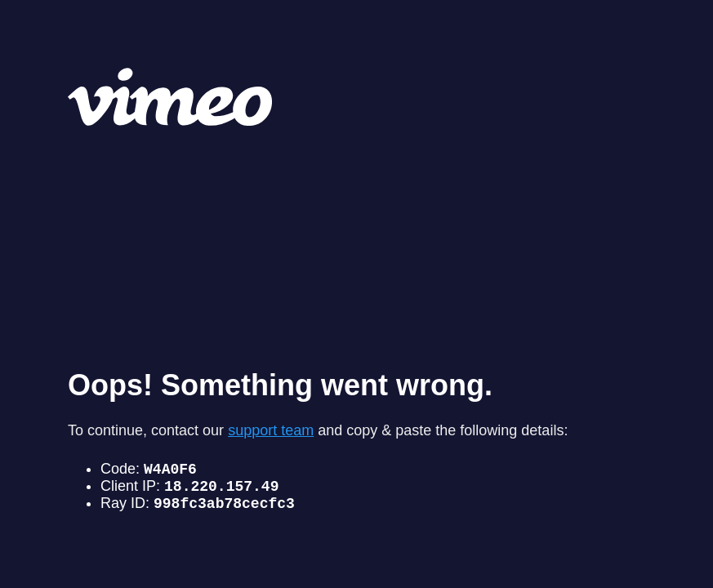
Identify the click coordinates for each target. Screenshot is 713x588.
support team (271, 423)
